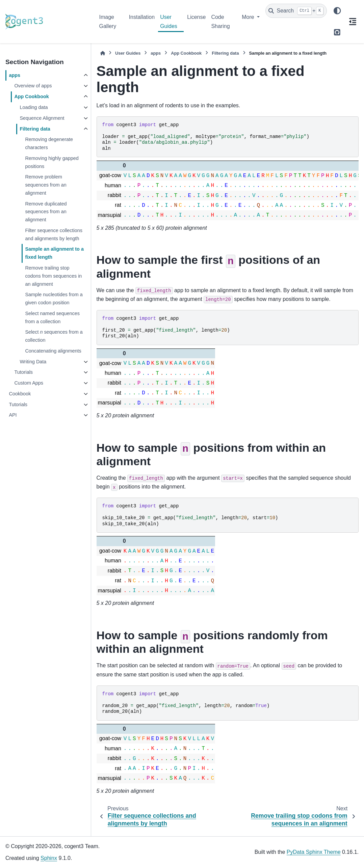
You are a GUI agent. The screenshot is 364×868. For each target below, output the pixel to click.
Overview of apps (33, 86)
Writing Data (33, 362)
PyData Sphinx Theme (314, 852)
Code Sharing (220, 21)
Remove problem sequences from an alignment (46, 185)
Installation (142, 17)
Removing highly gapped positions (52, 162)
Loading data (34, 107)
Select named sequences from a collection (52, 317)
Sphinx (49, 858)
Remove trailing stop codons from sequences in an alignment (53, 276)
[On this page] (353, 22)
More (249, 17)
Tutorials (23, 372)
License (196, 17)
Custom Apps (29, 383)
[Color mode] (337, 11)
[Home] (103, 53)
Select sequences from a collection (54, 336)
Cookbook (20, 394)
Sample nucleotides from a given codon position (54, 299)
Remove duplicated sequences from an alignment (46, 212)
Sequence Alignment (42, 118)
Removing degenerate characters (49, 143)
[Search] (296, 11)
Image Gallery (108, 21)
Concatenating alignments (53, 351)
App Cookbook (31, 96)
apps (15, 75)
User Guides (169, 21)
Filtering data (35, 129)
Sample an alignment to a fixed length (54, 253)
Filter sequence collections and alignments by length (54, 234)
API (13, 415)
